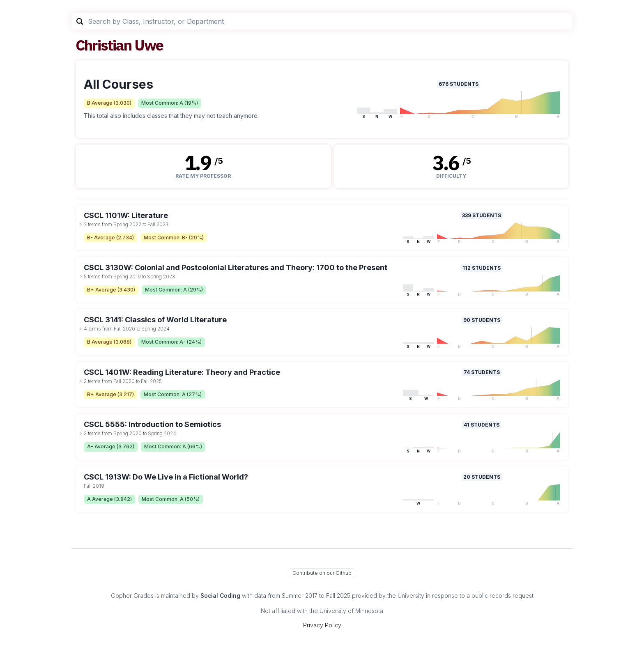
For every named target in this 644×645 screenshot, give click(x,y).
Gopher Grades (132, 596)
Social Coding (220, 596)
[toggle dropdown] (81, 224)
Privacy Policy (322, 625)
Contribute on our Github (322, 573)
